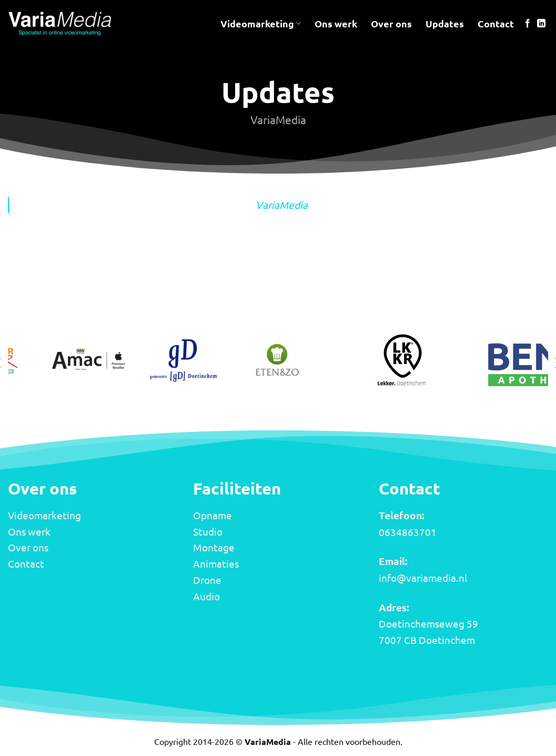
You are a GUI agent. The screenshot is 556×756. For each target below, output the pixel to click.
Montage (214, 547)
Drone (207, 580)
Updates (445, 23)
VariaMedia (282, 205)
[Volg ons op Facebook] (528, 24)
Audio (206, 596)
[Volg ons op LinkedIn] (541, 24)
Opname (213, 515)
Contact (496, 23)
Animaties (216, 563)
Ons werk (336, 23)
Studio (208, 531)
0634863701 (408, 532)
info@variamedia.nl (423, 578)
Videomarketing (261, 23)
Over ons (391, 23)
